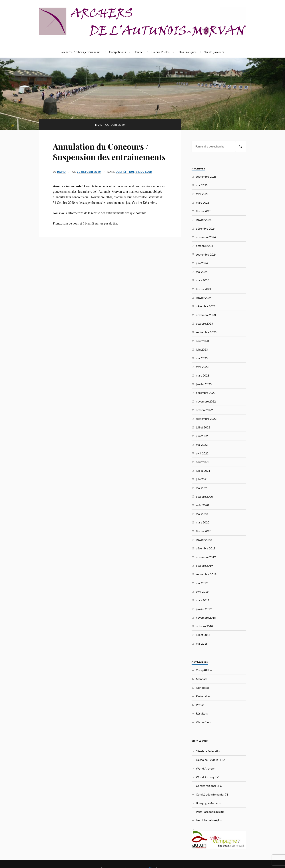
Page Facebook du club (210, 812)
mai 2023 (202, 358)
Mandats (202, 679)
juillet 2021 (203, 471)
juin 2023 (202, 349)
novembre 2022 (206, 401)
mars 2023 (203, 375)
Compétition (125, 172)
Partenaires (203, 696)
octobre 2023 (204, 323)
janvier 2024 (204, 298)
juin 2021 (202, 479)
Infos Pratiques (187, 52)
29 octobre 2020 (89, 172)
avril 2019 (202, 591)
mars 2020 (203, 522)
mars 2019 (203, 600)
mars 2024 (203, 280)
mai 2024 (202, 272)
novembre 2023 (206, 315)
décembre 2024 (206, 228)
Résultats (202, 713)
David (61, 172)
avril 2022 (202, 453)
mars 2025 (203, 202)
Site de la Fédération (209, 751)
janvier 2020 (204, 540)
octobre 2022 (204, 410)
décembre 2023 (206, 306)
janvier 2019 (204, 609)
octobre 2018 (204, 626)
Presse (200, 705)
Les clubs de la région (209, 820)
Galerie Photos (160, 52)
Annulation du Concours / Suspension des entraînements (109, 151)
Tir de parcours (214, 52)
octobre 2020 (204, 496)
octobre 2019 (204, 565)
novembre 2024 (206, 237)
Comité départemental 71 (212, 794)
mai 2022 (202, 445)
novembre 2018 (206, 617)
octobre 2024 (204, 246)
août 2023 (202, 341)
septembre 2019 (206, 574)
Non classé (203, 688)
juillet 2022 (203, 427)
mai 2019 (202, 583)
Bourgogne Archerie (208, 803)
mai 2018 (202, 643)
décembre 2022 (206, 393)
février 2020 (204, 531)
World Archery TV (207, 777)
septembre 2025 (206, 176)
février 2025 (204, 211)
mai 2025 (202, 185)
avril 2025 (202, 194)
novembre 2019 (206, 557)
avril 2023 (202, 367)
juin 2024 (202, 263)
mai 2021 (202, 488)
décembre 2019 (206, 548)
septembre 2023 (206, 332)
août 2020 (202, 505)
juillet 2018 (203, 635)
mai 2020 (202, 514)
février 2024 (204, 289)
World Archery (205, 768)
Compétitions (117, 52)
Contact (139, 52)
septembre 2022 (206, 419)
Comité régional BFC (209, 786)
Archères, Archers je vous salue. (81, 52)
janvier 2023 (204, 384)
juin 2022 (202, 436)
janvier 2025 (204, 220)
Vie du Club (144, 172)
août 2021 (202, 462)
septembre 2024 (206, 254)
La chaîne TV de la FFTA (211, 760)
